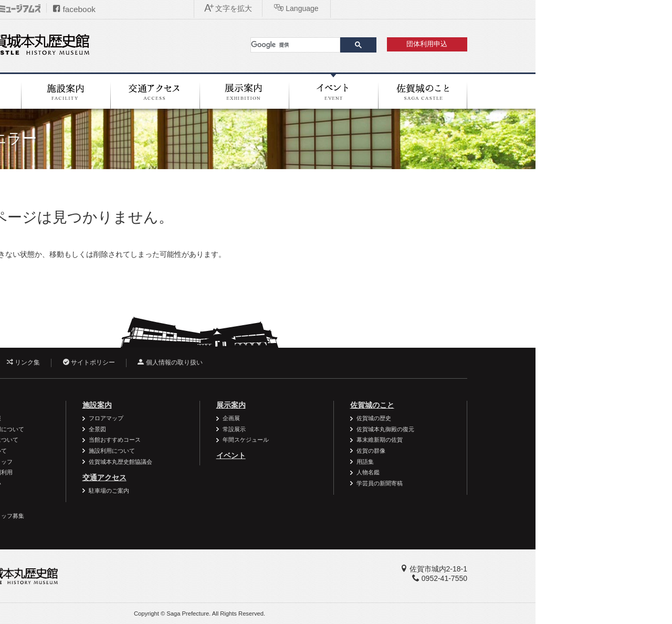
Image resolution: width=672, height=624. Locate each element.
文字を (501, 8)
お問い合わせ (97, 362)
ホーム (82, 183)
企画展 (368, 418)
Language (569, 8)
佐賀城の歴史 (510, 418)
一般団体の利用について (123, 440)
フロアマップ (243, 418)
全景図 (234, 429)
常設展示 (371, 429)
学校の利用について (117, 451)
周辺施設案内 (109, 505)
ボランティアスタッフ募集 (126, 516)
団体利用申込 (563, 44)
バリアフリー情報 (114, 418)
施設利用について (248, 451)
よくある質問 (109, 494)
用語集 (502, 462)
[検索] (432, 45)
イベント (367, 455)
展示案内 (367, 405)
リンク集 (160, 362)
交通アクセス (241, 477)
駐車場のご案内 (245, 491)
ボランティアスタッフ (120, 462)
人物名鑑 (505, 472)
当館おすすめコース (251, 440)
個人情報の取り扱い (306, 362)
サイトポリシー (225, 362)
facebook (211, 9)
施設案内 (234, 405)
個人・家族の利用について (126, 429)
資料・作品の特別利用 (120, 472)
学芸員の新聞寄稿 (516, 483)
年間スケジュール (382, 440)
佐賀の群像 (507, 451)
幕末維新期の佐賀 (516, 440)
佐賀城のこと (509, 405)
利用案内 (100, 405)
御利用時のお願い (114, 483)
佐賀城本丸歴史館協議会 (257, 462)
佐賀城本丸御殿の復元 (522, 429)
